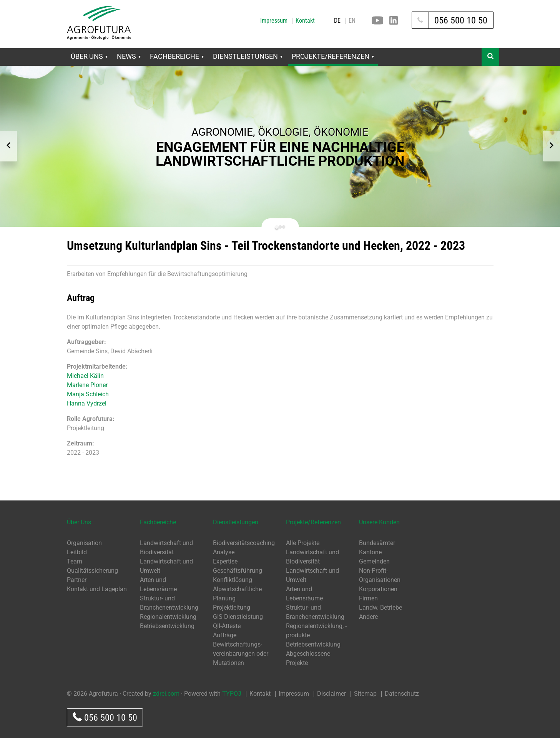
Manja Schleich (88, 394)
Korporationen (378, 589)
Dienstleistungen (248, 56)
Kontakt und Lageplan (97, 589)
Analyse (224, 552)
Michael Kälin (85, 376)
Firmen (368, 598)
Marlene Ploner (87, 385)
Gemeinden (374, 561)
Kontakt (305, 21)
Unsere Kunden (379, 522)
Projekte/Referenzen (333, 56)
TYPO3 (232, 694)
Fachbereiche (177, 56)
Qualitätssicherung (92, 571)
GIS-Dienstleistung (238, 617)
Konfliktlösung (233, 580)
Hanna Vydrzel (87, 403)
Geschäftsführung (238, 571)
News (129, 56)
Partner (77, 580)
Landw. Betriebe (381, 608)
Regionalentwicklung (168, 617)
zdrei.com (166, 694)
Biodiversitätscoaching (244, 543)
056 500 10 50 (105, 717)
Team (75, 561)
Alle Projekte (303, 543)
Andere (368, 617)
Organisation (84, 543)
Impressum (274, 21)
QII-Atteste (227, 626)
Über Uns (89, 56)
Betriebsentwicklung (167, 626)
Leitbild (77, 552)
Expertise (225, 561)
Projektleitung (232, 608)
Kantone (370, 552)
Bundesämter (377, 543)
